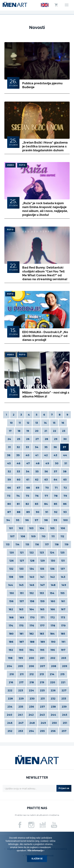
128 (32, 561)
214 (52, 674)
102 (21, 528)
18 (19, 431)
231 (43, 699)
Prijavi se (64, 788)
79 (65, 496)
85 (55, 504)
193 (21, 650)
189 (43, 642)
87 (9, 512)
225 (42, 690)
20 (37, 431)
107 (12, 536)
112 (62, 536)
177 (42, 626)
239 (64, 707)
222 (10, 690)
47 (28, 463)
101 (11, 528)
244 (53, 715)
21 (46, 431)
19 (28, 431)
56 (46, 471)
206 (31, 666)
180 (11, 634)
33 (27, 447)
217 (21, 682)
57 (55, 471)
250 (54, 723)
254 (31, 731)
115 (27, 544)
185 (63, 634)
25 (19, 439)
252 (10, 731)
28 (46, 439)
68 (28, 488)
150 (12, 593)
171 (42, 617)
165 (42, 609)
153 (42, 593)
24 (9, 439)
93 (65, 512)
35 (46, 447)
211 (22, 674)
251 (65, 723)
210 (12, 674)
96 (27, 520)
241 (20, 715)
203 (64, 658)
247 (21, 723)
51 (66, 463)
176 (32, 626)
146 (32, 585)
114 (17, 544)
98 (46, 520)
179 (63, 626)
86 (65, 504)
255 (42, 731)
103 (31, 528)
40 (27, 455)
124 (52, 553)
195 (42, 650)
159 (42, 601)
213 (42, 674)
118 (57, 544)
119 (66, 544)
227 (64, 690)
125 (62, 553)
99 (55, 520)
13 (37, 423)
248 (32, 723)
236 (32, 707)
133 (21, 569)
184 (52, 634)
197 (63, 650)
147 (42, 585)
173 (63, 617)
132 (11, 569)
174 (11, 626)
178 (53, 626)
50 (57, 463)
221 (63, 682)
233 (64, 699)
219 (42, 682)
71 (56, 488)
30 (65, 439)
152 (32, 593)
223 (21, 690)
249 (43, 723)
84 (46, 504)
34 (37, 447)
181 (21, 634)
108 (23, 536)
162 (11, 609)
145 (21, 585)
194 (32, 650)
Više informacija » (36, 851)
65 (65, 480)
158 (32, 601)
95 (18, 520)
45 (9, 463)
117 (47, 544)
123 (42, 553)
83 (37, 504)
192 (11, 650)
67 (19, 488)
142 (52, 577)
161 (63, 601)
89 (28, 512)
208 (54, 666)
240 (9, 715)
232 (53, 699)
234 (10, 707)
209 (65, 666)
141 (42, 577)
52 (9, 471)
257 (64, 731)
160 (53, 601)
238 (53, 707)
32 (18, 447)
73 (9, 496)
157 (22, 601)
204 (9, 666)
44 (65, 455)
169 (22, 617)
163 (21, 609)
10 (11, 423)
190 (53, 642)
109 (33, 536)
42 (46, 455)
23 (64, 431)
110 (43, 536)
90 (38, 512)
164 (32, 609)
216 (11, 682)
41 (37, 455)
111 (53, 536)
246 (10, 723)
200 (31, 658)
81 (18, 504)
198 (10, 658)
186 (11, 642)
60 (19, 480)
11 (20, 423)
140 (32, 577)
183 (42, 634)
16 (63, 423)
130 (53, 561)
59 (9, 480)
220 (53, 682)
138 (11, 577)
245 (65, 715)
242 (31, 715)
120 (12, 553)
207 (43, 666)
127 (22, 561)
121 (22, 553)
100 (65, 520)
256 (53, 731)
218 (32, 682)
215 (62, 674)
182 (31, 634)
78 (56, 496)
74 (18, 496)
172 (53, 617)
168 (11, 617)
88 (19, 512)
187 (22, 642)
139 (21, 577)
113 (8, 544)
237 (42, 707)
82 (27, 504)
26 (28, 439)
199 (21, 658)
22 (55, 431)
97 (36, 520)
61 (28, 480)
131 (63, 561)
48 (38, 463)
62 (37, 480)
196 (53, 650)
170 (32, 617)
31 (9, 447)
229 (21, 699)
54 (28, 471)
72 (65, 488)
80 (9, 504)
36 (55, 447)
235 (21, 707)
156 (11, 601)
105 (52, 528)
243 (42, 715)
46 (18, 463)
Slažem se (37, 859)
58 (65, 471)
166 (53, 609)
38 (9, 455)
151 (22, 593)
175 (21, 626)
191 (63, 642)
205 (21, 666)
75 (27, 496)
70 (47, 488)
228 (10, 699)
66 (9, 488)
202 (53, 658)
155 (62, 593)
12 (28, 423)
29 (56, 439)
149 (64, 585)
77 (46, 496)
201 (42, 658)
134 (32, 569)
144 (11, 585)
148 (53, 585)
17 (10, 431)
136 (52, 569)
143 (63, 577)
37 (64, 447)
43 (55, 455)
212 (32, 674)
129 (43, 561)
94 (8, 520)
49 (47, 463)
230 (32, 699)
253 (21, 731)
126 (11, 561)
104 (42, 528)
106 (63, 528)
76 (37, 496)
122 (32, 553)
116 (37, 544)
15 (54, 423)
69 (38, 488)
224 (31, 690)
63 (46, 480)
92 (56, 512)
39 (18, 455)
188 (32, 642)
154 (52, 593)
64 (55, 480)
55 (37, 471)
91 (47, 512)
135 (42, 569)
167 (63, 609)
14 (45, 423)
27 (37, 439)
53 (18, 471)
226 (53, 690)
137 (63, 569)
